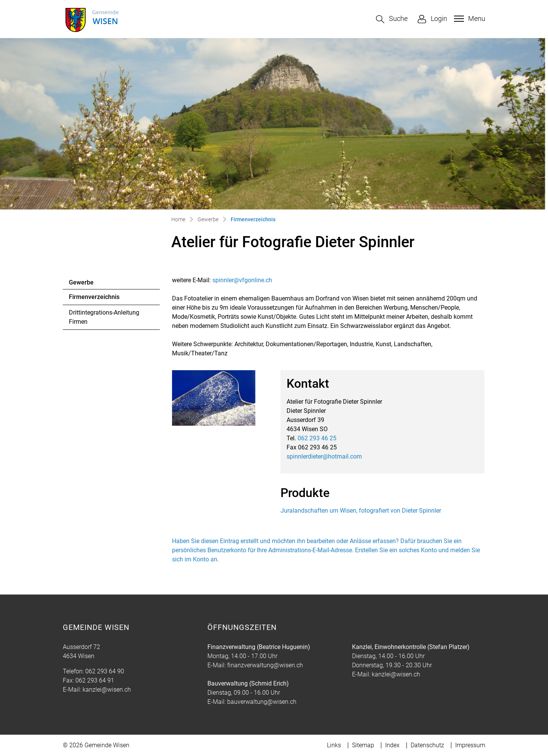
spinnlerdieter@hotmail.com (324, 456)
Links (334, 745)
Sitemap (363, 745)
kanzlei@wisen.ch (107, 690)
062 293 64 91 (95, 680)
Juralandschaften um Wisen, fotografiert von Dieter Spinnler (361, 511)
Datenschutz (427, 745)
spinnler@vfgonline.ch (242, 280)
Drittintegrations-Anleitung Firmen (104, 317)
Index (392, 745)
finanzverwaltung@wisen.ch (265, 665)
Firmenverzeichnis (94, 299)
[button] (392, 19)
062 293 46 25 (317, 438)
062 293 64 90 (105, 671)
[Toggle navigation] (469, 19)
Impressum (470, 745)
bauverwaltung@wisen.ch (262, 702)
